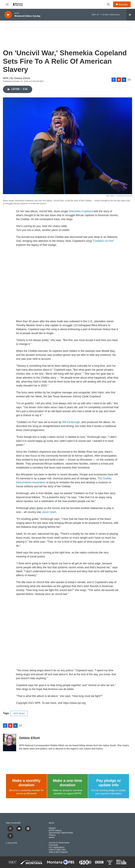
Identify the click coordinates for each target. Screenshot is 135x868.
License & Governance (59, 843)
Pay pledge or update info (109, 783)
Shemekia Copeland (81, 211)
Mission (52, 828)
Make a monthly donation (26, 783)
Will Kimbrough (71, 422)
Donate (123, 4)
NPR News (19, 713)
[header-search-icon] (108, 4)
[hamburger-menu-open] (7, 4)
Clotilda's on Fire (103, 241)
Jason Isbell (49, 512)
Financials (53, 845)
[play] (8, 15)
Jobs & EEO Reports (58, 852)
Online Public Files (57, 850)
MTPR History (55, 831)
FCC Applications (57, 847)
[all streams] (131, 15)
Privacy (52, 835)
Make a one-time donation (67, 783)
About (51, 823)
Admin (52, 837)
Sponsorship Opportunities (61, 833)
